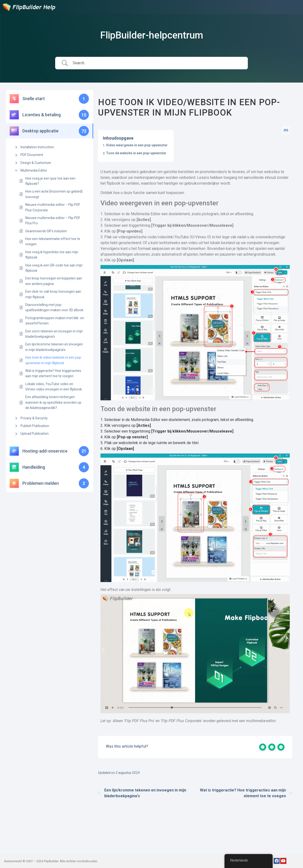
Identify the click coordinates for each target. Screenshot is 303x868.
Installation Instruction (37, 147)
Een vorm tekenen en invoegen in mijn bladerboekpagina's (54, 334)
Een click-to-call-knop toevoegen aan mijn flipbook (53, 294)
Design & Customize (36, 163)
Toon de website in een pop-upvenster (136, 153)
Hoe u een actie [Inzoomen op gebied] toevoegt (54, 194)
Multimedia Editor (34, 170)
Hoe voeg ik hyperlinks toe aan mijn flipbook (52, 255)
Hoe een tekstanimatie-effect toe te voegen (53, 241)
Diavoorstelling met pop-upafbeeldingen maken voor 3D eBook (54, 307)
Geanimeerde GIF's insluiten (46, 231)
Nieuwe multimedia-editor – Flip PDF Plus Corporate (53, 207)
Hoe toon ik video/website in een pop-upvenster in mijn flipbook (54, 360)
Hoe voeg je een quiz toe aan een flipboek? (50, 181)
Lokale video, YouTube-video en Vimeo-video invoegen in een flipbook (54, 387)
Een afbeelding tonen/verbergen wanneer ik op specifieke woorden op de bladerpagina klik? (53, 402)
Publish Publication (35, 426)
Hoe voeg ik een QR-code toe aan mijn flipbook (54, 268)
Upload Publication (35, 434)
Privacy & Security (34, 418)
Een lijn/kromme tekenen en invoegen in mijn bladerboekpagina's (54, 347)
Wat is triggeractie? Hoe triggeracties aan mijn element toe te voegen (53, 373)
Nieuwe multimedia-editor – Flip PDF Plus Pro (53, 220)
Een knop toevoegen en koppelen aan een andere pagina (54, 281)
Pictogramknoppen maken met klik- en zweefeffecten (55, 321)
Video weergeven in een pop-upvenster (137, 145)
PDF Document (32, 155)
